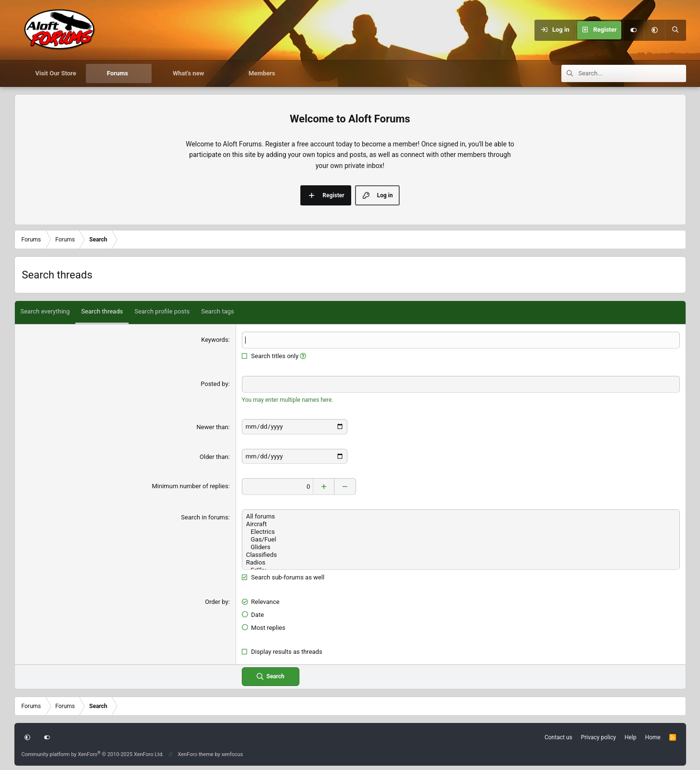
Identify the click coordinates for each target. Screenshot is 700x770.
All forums (461, 516)
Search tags (218, 311)
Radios (461, 562)
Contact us (558, 737)
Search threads (102, 311)
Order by (216, 601)
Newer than (213, 427)
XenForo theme (196, 753)
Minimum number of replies (190, 486)
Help (631, 737)
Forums (118, 73)
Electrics (461, 531)
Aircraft (461, 524)
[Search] (676, 30)
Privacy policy (599, 737)
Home (653, 737)
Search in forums (204, 517)
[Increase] (325, 486)
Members (262, 73)
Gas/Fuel (461, 539)
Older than (214, 456)
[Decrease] (346, 486)
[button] (654, 30)
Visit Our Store (56, 73)
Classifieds (461, 554)
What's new (188, 73)
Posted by (214, 384)
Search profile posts (162, 311)
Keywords (214, 340)
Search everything (45, 311)
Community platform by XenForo (93, 753)
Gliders (461, 547)
